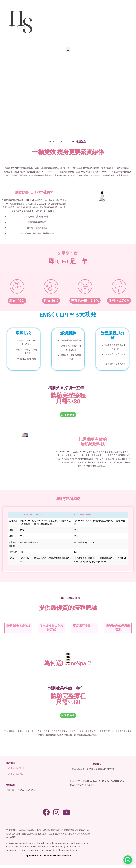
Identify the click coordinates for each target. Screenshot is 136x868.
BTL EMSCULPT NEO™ (31, 515)
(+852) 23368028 (14, 774)
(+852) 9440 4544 (15, 768)
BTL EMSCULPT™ (83, 515)
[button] (68, 50)
